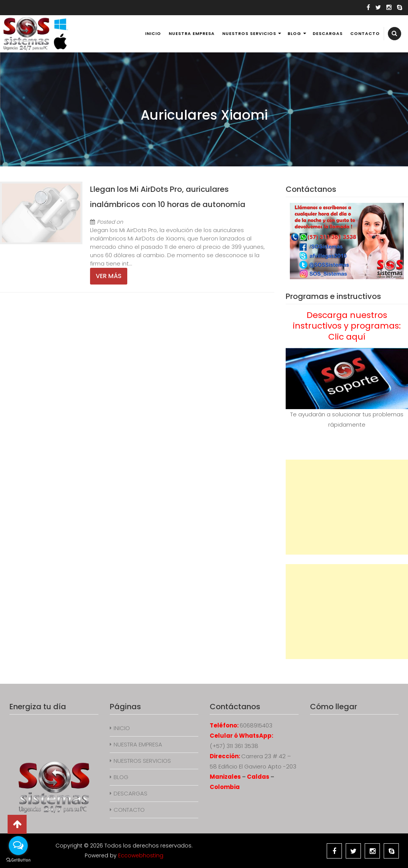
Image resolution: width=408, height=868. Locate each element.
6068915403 (256, 725)
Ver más (109, 276)
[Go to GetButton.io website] (18, 860)
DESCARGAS (328, 33)
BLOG (294, 33)
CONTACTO (365, 33)
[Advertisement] (347, 507)
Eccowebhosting (141, 855)
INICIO (153, 33)
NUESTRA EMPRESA (192, 33)
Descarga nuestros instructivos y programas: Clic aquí (347, 326)
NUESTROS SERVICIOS (249, 33)
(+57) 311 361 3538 (234, 746)
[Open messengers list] (18, 846)
